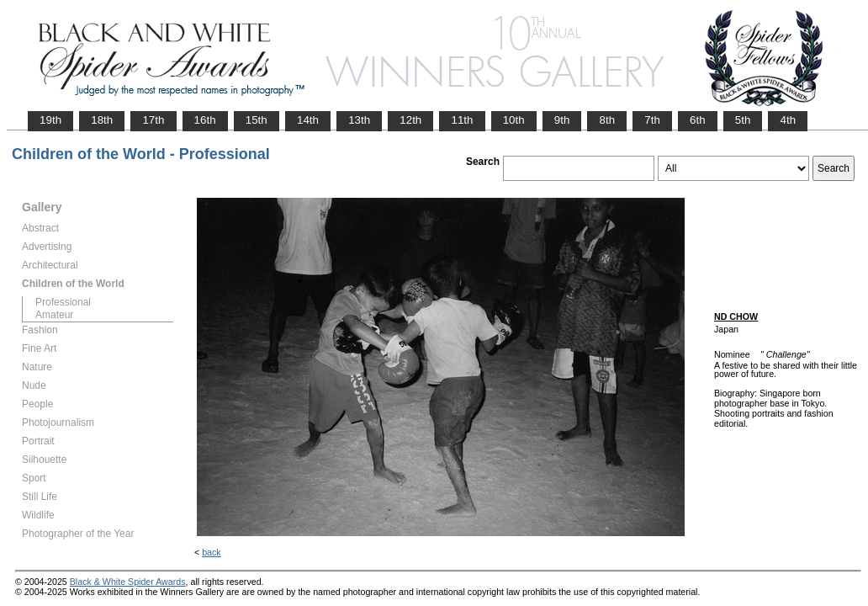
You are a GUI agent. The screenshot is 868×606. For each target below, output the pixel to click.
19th (50, 120)
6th (698, 120)
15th (257, 120)
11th (462, 120)
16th (205, 120)
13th (359, 120)
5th (743, 120)
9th (562, 120)
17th (153, 120)
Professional (63, 302)
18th (102, 120)
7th (652, 120)
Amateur (54, 315)
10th (514, 120)
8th (607, 120)
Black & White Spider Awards (128, 582)
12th (410, 120)
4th (788, 120)
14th (308, 120)
